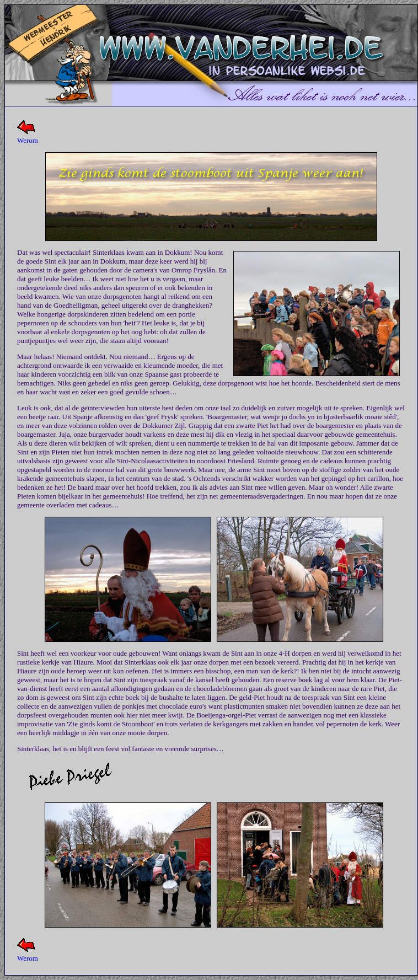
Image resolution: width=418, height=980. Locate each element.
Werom (28, 140)
